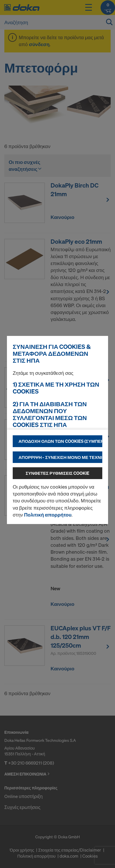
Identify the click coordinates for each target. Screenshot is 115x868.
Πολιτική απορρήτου (48, 515)
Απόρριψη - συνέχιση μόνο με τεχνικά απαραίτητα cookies (60, 457)
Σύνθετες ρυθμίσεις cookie (58, 473)
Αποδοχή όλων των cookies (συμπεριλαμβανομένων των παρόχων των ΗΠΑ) (60, 441)
